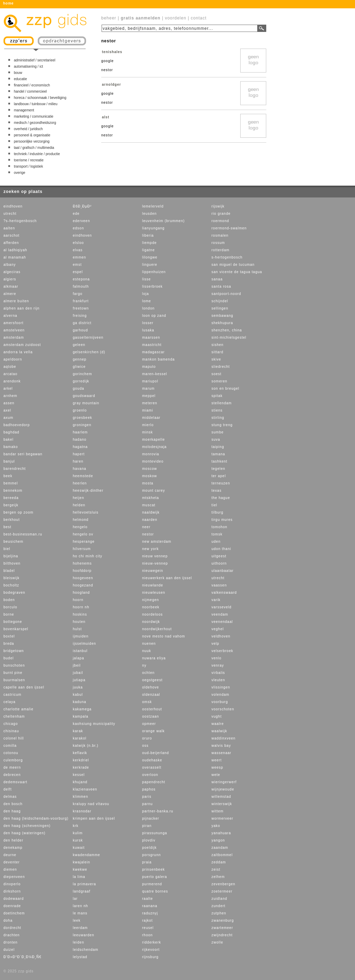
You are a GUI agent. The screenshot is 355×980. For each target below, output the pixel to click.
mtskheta (151, 498)
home (8, 3)
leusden (149, 214)
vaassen (219, 585)
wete (216, 775)
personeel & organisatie (32, 135)
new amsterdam (157, 542)
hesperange (84, 542)
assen (9, 403)
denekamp (13, 848)
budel (8, 658)
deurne (10, 855)
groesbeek (83, 418)
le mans (80, 913)
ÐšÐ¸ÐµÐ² (82, 206)
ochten (148, 673)
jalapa (79, 658)
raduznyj (150, 913)
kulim (78, 833)
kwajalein (81, 862)
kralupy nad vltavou (91, 804)
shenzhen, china (227, 330)
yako (216, 826)
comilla (10, 746)
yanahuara (221, 833)
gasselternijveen (88, 337)
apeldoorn (13, 359)
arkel (8, 388)
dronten (11, 942)
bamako (11, 447)
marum (148, 388)
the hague (221, 498)
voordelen (176, 18)
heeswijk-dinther (88, 491)
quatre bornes (155, 891)
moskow (150, 476)
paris (147, 797)
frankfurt (81, 301)
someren (219, 381)
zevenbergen (223, 884)
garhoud (80, 330)
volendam (220, 695)
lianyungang (153, 228)
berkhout (12, 520)
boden (9, 600)
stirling (218, 418)
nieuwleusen (154, 593)
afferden (11, 243)
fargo (78, 294)
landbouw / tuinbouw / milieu (36, 104)
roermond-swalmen (229, 228)
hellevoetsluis (86, 512)
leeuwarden (84, 935)
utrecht (10, 214)
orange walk (153, 731)
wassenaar (221, 753)
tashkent (219, 461)
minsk (148, 432)
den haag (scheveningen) (27, 826)
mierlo (148, 425)
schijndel (220, 301)
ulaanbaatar (223, 571)
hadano (80, 440)
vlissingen (221, 687)
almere (10, 294)
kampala (81, 716)
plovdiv (149, 840)
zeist (216, 869)
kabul (78, 695)
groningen (82, 425)
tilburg (217, 512)
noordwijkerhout (157, 629)
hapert (79, 454)
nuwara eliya (154, 658)
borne (9, 614)
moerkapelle (153, 440)
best (7, 527)
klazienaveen (85, 789)
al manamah (15, 257)
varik (216, 600)
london (148, 308)
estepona (81, 279)
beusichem (13, 542)
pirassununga (155, 833)
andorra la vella (18, 352)
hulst (77, 629)
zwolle (217, 942)
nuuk (147, 651)
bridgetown (14, 651)
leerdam (80, 928)
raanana (150, 906)
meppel (149, 396)
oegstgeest (152, 680)
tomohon (219, 527)
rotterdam (220, 250)
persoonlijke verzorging (32, 141)
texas (217, 491)
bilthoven (12, 563)
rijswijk (218, 206)
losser (148, 323)
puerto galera (155, 877)
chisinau (11, 731)
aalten (9, 228)
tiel (214, 505)
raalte (148, 899)
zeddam (219, 862)
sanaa (217, 279)
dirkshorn (12, 891)
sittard (217, 352)
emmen (79, 257)
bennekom (13, 491)
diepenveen (14, 877)
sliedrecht (221, 367)
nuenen (149, 644)
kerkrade (81, 767)
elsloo (78, 243)
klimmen (80, 797)
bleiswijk (11, 578)
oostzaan (151, 716)
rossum (218, 243)
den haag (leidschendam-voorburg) (36, 818)
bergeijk (11, 505)
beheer (109, 18)
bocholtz (11, 585)
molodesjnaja (154, 447)
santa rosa (221, 286)
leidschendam (86, 950)
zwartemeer (222, 928)
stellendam (222, 403)
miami (148, 410)
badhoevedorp (17, 425)
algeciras (12, 272)
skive (216, 359)
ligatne (148, 250)
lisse (146, 279)
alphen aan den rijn (21, 308)
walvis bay (221, 746)
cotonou (11, 753)
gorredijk (81, 381)
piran (147, 826)
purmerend (152, 884)
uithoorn (219, 563)
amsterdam (14, 337)
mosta (148, 483)
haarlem (80, 432)
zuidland (219, 899)
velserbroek (222, 651)
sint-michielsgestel (229, 337)
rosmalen (220, 235)
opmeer (149, 724)
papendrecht (154, 782)
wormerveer (222, 818)
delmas (10, 797)
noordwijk (151, 622)
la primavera (84, 884)
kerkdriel (81, 760)
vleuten (218, 680)
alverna (10, 316)
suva (216, 440)
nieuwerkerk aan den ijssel (167, 578)
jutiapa (79, 680)
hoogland (81, 593)
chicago (11, 724)
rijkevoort (151, 950)
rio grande (221, 214)
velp (215, 644)
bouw (18, 73)
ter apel (219, 476)
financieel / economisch (32, 85)
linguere (150, 265)
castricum (12, 695)
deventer (12, 862)
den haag (12, 811)
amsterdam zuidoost (22, 345)
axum (8, 418)
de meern (12, 767)
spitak (217, 396)
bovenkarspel (16, 629)
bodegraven (14, 593)
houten (79, 622)
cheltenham (14, 716)
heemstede (83, 476)
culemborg (13, 760)
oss (145, 746)
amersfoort (14, 323)
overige (20, 173)
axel (7, 410)
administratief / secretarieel (35, 60)
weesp (217, 767)
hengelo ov (83, 534)
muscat (149, 505)
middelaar (151, 418)
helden (79, 505)
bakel (8, 440)
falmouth (81, 286)
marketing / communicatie (34, 116)
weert (217, 760)
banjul (9, 461)
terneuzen (221, 483)
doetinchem (14, 913)
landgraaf (82, 891)
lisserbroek (152, 286)
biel (7, 549)
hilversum (82, 549)
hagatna (80, 447)
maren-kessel (155, 374)
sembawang (222, 316)
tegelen (218, 469)
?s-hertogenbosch (20, 221)
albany (10, 265)
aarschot (11, 235)
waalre (218, 724)
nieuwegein (153, 571)
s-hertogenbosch (227, 257)
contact (199, 18)
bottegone (13, 622)
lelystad (80, 957)
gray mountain (86, 403)
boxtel (9, 636)
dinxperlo (12, 884)
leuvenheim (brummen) (163, 221)
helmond (81, 520)
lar (75, 899)
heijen (79, 498)
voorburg (220, 702)
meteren (150, 403)
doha (8, 920)
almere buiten (16, 301)
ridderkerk (151, 942)
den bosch (13, 804)
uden (216, 542)
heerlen (80, 483)
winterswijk (222, 804)
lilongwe (150, 257)
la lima (79, 877)
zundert (218, 906)
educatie (20, 79)
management (24, 110)
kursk (78, 840)
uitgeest (219, 556)
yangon (218, 840)
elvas (78, 250)
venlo (217, 658)
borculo (10, 607)
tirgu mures (222, 520)
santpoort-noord (226, 294)
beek (8, 476)
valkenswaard (224, 593)
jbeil (77, 665)
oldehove (151, 687)
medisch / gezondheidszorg (35, 123)
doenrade (12, 906)
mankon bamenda (158, 359)
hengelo (80, 527)
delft (8, 789)
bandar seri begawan (23, 454)
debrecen (12, 775)
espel (78, 272)
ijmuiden (81, 636)
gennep (80, 359)
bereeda (11, 498)
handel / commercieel (30, 91)
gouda (79, 388)
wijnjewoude (223, 789)
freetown (81, 308)
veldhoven (221, 636)
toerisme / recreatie (29, 160)
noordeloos (152, 614)
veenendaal (222, 622)
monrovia (151, 454)
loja (146, 294)
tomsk (217, 534)
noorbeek (151, 607)
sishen (218, 345)
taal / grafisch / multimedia (34, 148)
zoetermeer (222, 891)
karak (78, 731)
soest (217, 374)
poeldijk (149, 848)
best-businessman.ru (23, 534)
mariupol (150, 381)
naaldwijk (151, 512)
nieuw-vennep (155, 563)
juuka (78, 687)
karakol (80, 738)
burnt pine (13, 673)
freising (80, 316)
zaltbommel (222, 855)
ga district (82, 323)
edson (78, 228)
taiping (218, 447)
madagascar (153, 352)
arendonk (12, 381)
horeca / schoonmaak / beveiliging (40, 98)
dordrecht (12, 928)
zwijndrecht (222, 935)
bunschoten (14, 665)
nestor (148, 534)
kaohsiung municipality (94, 724)
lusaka (148, 330)
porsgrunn (151, 855)
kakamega (82, 709)
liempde (149, 243)
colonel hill (14, 738)
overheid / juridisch (28, 129)
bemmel (11, 483)
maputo (149, 367)
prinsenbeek (153, 869)
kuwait (79, 848)
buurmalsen (14, 680)
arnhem (10, 396)
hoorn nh (81, 607)
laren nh (80, 906)
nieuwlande (153, 585)
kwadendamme (86, 855)
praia (147, 862)
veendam (220, 614)
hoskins (80, 614)
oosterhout (152, 709)
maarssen (151, 337)
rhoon (148, 935)
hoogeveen (83, 578)
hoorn (78, 600)
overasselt (152, 767)
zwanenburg (223, 920)
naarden (150, 520)
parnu (148, 804)
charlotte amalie (19, 709)
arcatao (10, 374)
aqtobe (10, 367)
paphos (149, 789)
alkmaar (11, 286)
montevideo (153, 461)
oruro (147, 738)
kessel (79, 775)
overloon (150, 775)
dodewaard (14, 899)
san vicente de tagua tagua (237, 272)
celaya (10, 702)
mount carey (154, 491)
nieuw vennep (155, 556)
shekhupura (222, 323)
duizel (9, 950)
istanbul (80, 651)
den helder (13, 840)
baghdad (11, 432)
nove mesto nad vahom (164, 636)
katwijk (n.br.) (86, 746)
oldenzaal (151, 695)
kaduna (80, 702)
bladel (9, 571)
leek (77, 920)
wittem (218, 811)
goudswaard (84, 396)
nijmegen (151, 600)
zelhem (218, 877)
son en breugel (225, 388)
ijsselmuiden (84, 644)
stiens (217, 410)
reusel (148, 928)
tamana (218, 454)
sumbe (218, 432)
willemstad (221, 797)
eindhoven (13, 206)
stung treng (222, 425)
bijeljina (11, 556)
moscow (150, 469)
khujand (80, 782)
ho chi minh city (88, 556)
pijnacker (151, 818)
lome (147, 301)
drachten (12, 935)
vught (217, 716)
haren (78, 461)
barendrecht (15, 469)
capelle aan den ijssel (24, 687)
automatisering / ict (28, 66)
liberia (148, 235)
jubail (78, 673)
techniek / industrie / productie (37, 154)
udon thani (221, 549)
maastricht (152, 345)
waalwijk (219, 731)
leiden (79, 942)
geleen (79, 345)
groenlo (80, 410)
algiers (10, 279)
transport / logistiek (28, 166)
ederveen (81, 221)
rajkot (147, 920)
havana (80, 469)
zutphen (219, 913)
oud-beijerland (155, 753)
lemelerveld (153, 206)
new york (150, 549)
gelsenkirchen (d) (89, 352)
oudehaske (152, 760)
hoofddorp (82, 571)
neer (146, 527)
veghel (218, 629)
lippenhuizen (154, 272)
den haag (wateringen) (24, 833)
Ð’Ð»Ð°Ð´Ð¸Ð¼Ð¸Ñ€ (22, 957)
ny (144, 665)
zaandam (220, 848)
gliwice (79, 367)
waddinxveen (223, 738)
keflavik (80, 753)
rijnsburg (150, 957)
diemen (10, 869)
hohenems (82, 563)
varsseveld (222, 607)
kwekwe (80, 869)
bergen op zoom (18, 512)
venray (218, 665)
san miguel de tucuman (233, 265)
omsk (147, 702)
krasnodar (82, 811)
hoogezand (83, 585)
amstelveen (14, 330)
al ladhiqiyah (15, 250)
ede (76, 214)
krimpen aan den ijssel (94, 818)
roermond (220, 221)
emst (77, 265)
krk (76, 826)
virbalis (218, 673)
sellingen (220, 308)
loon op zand (154, 316)
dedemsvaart (15, 782)
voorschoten (223, 709)
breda (9, 644)
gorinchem (83, 374)
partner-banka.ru (158, 811)
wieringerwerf (224, 782)
